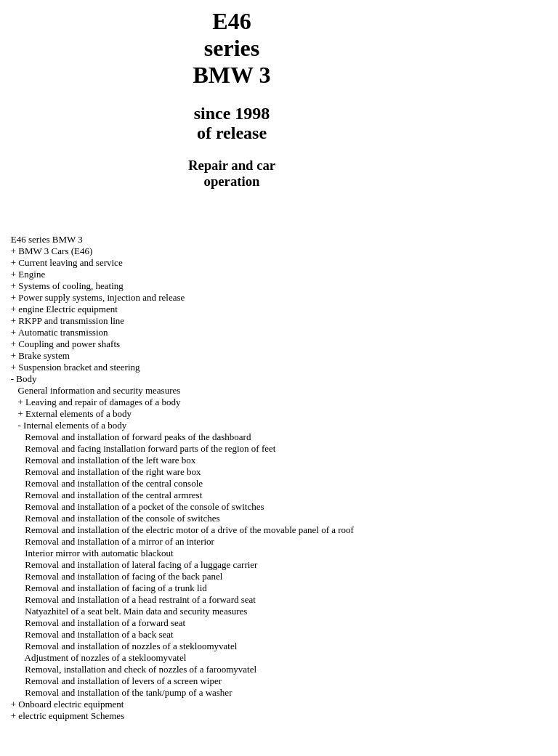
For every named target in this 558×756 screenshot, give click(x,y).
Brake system (44, 355)
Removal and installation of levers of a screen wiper (123, 681)
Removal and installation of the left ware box (110, 460)
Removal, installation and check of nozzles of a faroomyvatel (141, 669)
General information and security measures (100, 390)
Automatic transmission (63, 332)
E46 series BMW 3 (47, 239)
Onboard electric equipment (71, 704)
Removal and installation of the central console (114, 483)
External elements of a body (78, 414)
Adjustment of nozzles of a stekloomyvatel (106, 658)
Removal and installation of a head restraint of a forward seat (140, 599)
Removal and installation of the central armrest (113, 495)
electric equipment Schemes (71, 716)
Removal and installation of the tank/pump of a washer (128, 692)
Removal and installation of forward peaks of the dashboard (138, 437)
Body (26, 379)
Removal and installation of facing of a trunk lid (116, 588)
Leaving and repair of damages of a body (103, 402)
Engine (32, 274)
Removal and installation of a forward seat (105, 623)
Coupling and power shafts (69, 344)
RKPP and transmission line (71, 321)
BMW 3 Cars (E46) (55, 251)
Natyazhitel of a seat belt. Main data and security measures (136, 611)
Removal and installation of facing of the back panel (124, 576)
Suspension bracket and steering (79, 367)
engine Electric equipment (68, 309)
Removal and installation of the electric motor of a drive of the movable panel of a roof (189, 530)
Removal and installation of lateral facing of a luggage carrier (141, 565)
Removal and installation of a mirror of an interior (120, 541)
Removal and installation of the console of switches (122, 518)
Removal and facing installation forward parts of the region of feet (150, 448)
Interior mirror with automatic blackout (99, 553)
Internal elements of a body (75, 425)
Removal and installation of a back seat (99, 634)
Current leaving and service (70, 263)
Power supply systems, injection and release (101, 297)
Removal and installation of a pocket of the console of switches (144, 507)
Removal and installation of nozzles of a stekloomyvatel (131, 646)
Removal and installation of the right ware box (113, 472)
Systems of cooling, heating (70, 286)
